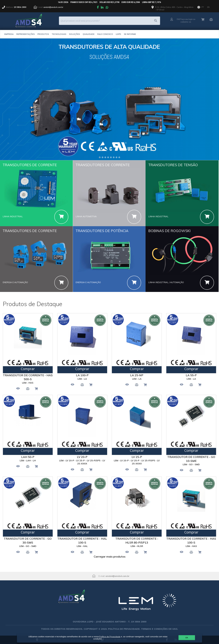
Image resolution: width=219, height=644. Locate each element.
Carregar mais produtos (110, 557)
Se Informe (130, 34)
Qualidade (89, 34)
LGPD (118, 34)
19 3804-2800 (20, 7)
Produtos (43, 34)
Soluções (74, 34)
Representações (25, 34)
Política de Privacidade (110, 637)
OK (187, 638)
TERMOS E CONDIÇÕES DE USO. (160, 629)
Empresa (9, 34)
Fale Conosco (105, 34)
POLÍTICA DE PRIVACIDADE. (124, 629)
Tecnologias (59, 34)
